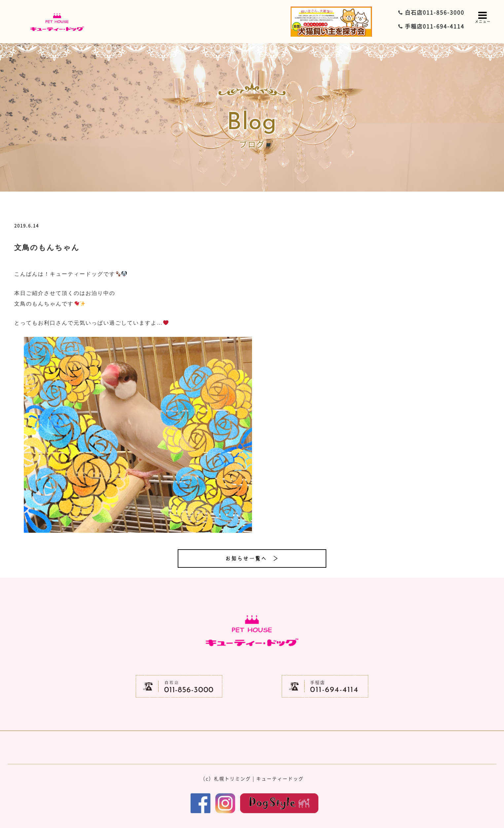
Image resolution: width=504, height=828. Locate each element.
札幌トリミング (233, 778)
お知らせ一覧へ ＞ (252, 558)
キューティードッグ (280, 778)
